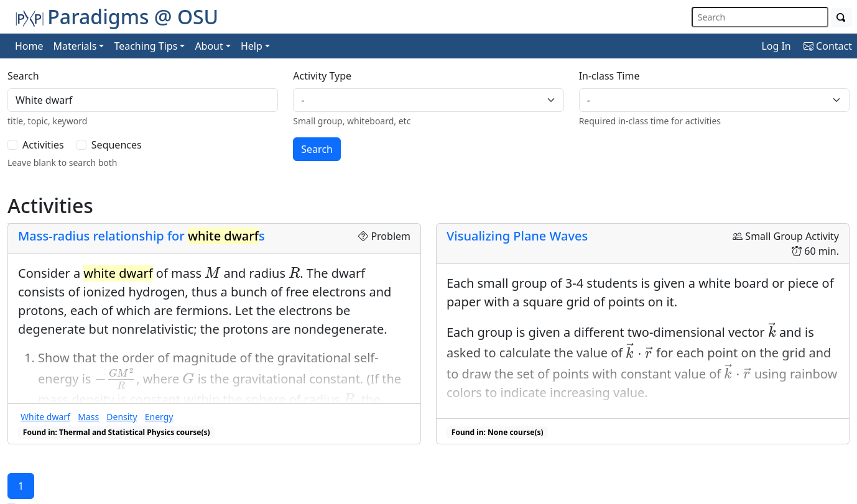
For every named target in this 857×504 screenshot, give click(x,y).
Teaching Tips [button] (146, 46)
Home (29, 46)
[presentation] (212, 273)
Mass (88, 417)
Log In (776, 46)
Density (122, 417)
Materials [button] (75, 46)
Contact (828, 46)
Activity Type (322, 76)
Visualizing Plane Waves (517, 236)
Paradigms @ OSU (117, 16)
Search (23, 76)
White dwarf (45, 417)
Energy (159, 417)
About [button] (209, 46)
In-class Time (609, 76)
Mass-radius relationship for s (141, 236)
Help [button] (252, 46)
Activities (43, 145)
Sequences (117, 145)
